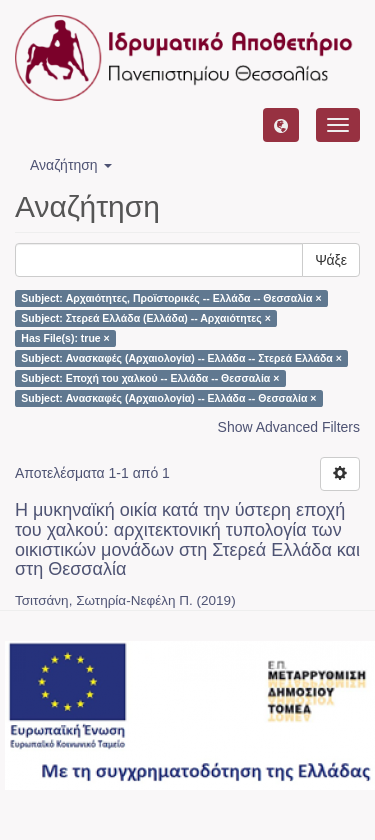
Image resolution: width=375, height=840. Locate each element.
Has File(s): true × (65, 338)
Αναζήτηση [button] (71, 165)
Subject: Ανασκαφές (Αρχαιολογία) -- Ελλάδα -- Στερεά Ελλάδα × (181, 358)
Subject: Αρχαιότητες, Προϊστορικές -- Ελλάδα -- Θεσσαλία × (171, 298)
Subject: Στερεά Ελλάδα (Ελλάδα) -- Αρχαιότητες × (146, 318)
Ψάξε (331, 260)
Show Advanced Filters (289, 427)
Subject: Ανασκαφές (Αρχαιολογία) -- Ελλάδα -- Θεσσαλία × (168, 398)
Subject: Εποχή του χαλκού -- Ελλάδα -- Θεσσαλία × (150, 378)
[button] (281, 125)
